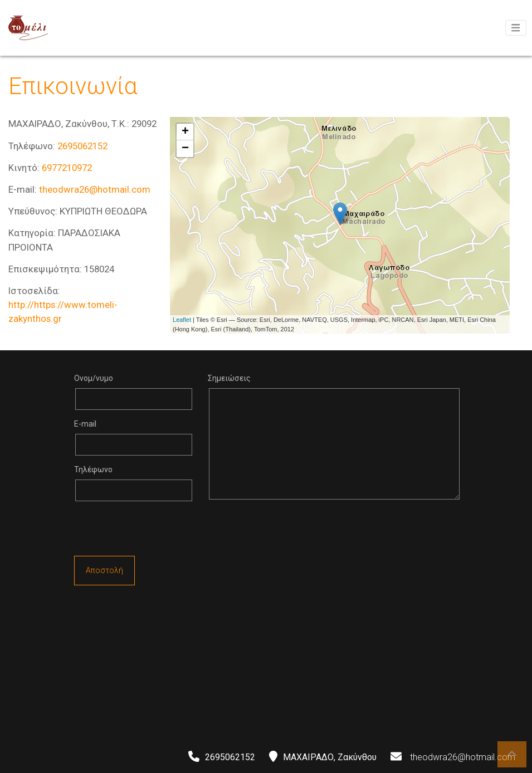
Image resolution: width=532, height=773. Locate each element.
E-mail (85, 424)
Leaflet (182, 320)
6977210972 (67, 168)
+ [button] (185, 132)
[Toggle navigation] (516, 28)
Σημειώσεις (229, 378)
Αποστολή (104, 570)
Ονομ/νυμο (94, 378)
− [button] (185, 149)
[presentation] (159, 531)
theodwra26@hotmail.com (95, 189)
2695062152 (82, 146)
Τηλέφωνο (93, 469)
